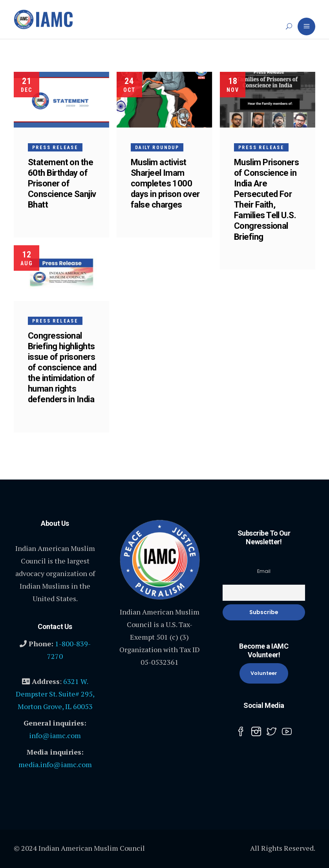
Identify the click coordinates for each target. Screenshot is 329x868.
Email (264, 571)
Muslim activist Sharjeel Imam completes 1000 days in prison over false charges (166, 183)
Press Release (55, 148)
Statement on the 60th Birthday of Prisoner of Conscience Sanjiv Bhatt (62, 183)
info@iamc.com (55, 735)
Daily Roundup (158, 148)
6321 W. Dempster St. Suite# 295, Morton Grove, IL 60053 (55, 694)
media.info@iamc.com (55, 764)
